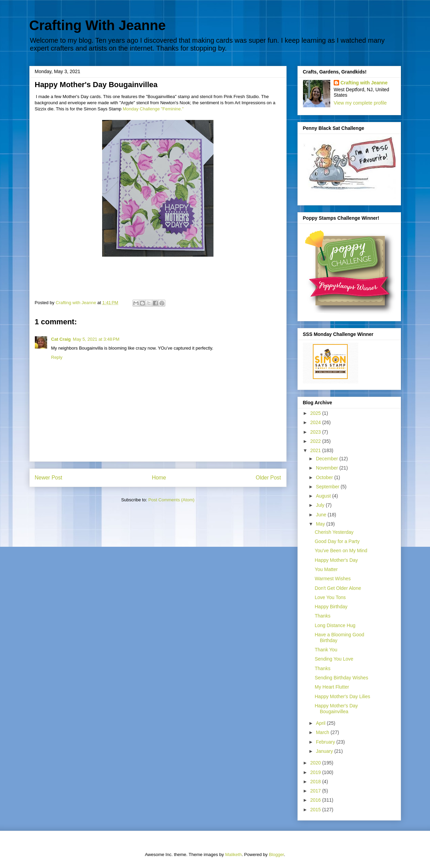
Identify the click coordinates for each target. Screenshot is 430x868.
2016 (316, 800)
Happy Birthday (331, 607)
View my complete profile (360, 103)
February (326, 742)
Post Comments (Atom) (171, 500)
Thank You (326, 650)
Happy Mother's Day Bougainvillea (336, 709)
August (324, 496)
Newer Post (49, 478)
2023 (316, 432)
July (321, 505)
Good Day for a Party (337, 541)
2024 (316, 422)
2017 (316, 791)
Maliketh (233, 855)
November (328, 468)
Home (159, 478)
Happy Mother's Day (336, 560)
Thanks (322, 616)
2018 (316, 782)
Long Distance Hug (335, 625)
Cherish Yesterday (334, 532)
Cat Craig (61, 339)
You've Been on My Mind (341, 551)
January (325, 751)
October (325, 477)
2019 (316, 772)
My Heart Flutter (332, 687)
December (328, 459)
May (321, 524)
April (321, 723)
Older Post (268, 478)
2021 (316, 450)
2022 (316, 441)
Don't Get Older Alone (338, 588)
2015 (316, 810)
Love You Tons (330, 597)
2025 (316, 413)
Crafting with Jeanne (364, 83)
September (328, 487)
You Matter (326, 569)
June (322, 515)
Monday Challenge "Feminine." (153, 109)
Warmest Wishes (332, 579)
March (323, 732)
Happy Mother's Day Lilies (342, 696)
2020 (316, 763)
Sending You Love (334, 659)
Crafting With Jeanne (98, 25)
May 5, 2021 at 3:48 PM (96, 339)
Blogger (276, 855)
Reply (57, 357)
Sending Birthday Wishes (341, 678)
